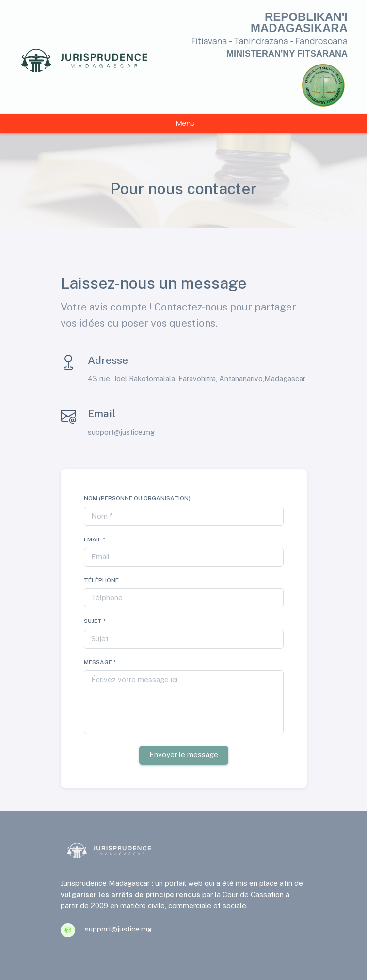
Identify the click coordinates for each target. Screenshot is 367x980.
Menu (185, 123)
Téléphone (101, 580)
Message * (100, 662)
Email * (95, 539)
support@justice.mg (121, 432)
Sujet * (95, 621)
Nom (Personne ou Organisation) (137, 498)
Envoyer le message (184, 755)
